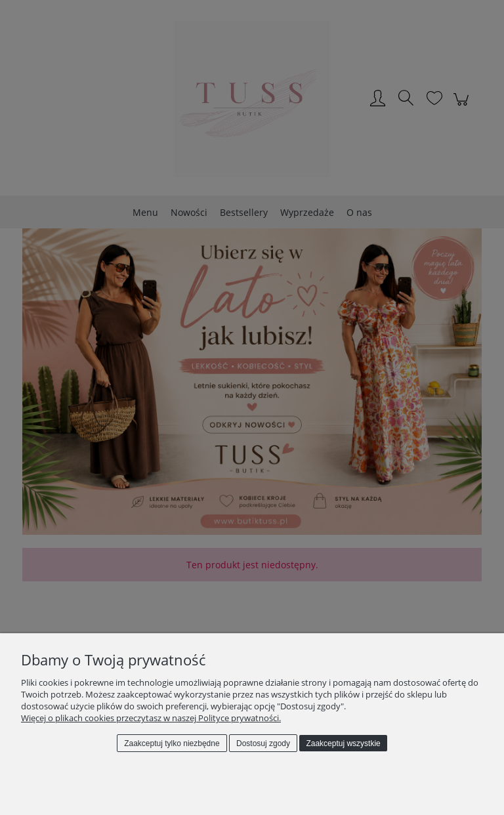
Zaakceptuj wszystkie (343, 743)
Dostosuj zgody (263, 743)
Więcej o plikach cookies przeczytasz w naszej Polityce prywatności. (151, 718)
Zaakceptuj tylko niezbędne (172, 743)
